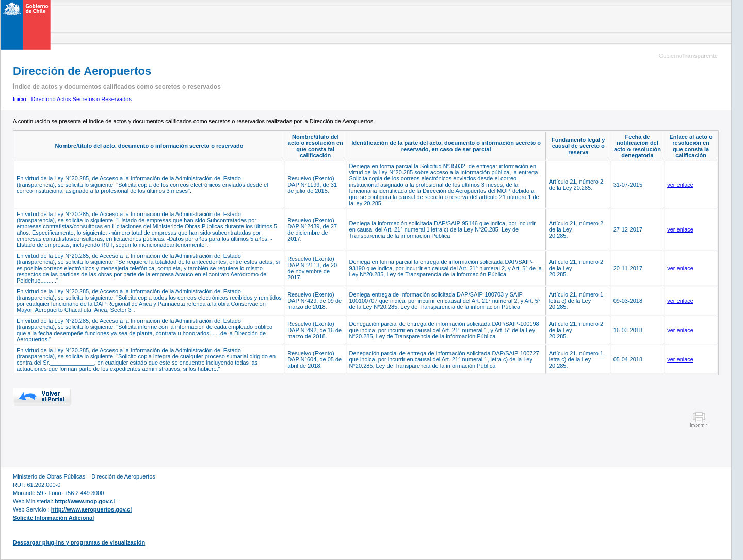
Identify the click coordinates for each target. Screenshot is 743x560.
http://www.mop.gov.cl (85, 501)
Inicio (20, 99)
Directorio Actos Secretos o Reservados (81, 99)
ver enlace (680, 185)
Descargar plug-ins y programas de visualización (79, 542)
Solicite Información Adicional (53, 518)
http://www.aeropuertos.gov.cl (91, 509)
